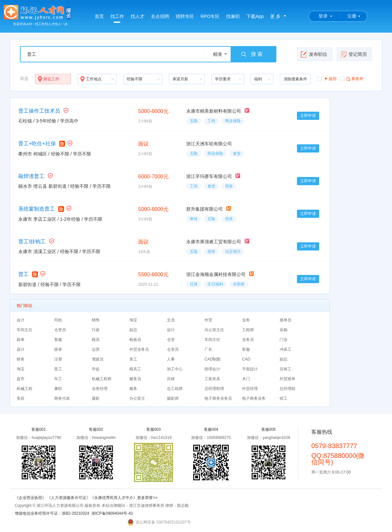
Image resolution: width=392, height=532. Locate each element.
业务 (246, 320)
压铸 (171, 379)
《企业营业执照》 (31, 498)
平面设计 (250, 369)
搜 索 (252, 54)
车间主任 (24, 330)
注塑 (58, 359)
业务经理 (100, 389)
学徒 (96, 369)
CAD (246, 359)
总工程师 (175, 389)
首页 (99, 16)
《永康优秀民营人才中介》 (114, 498)
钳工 (284, 398)
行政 (96, 330)
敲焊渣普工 (31, 176)
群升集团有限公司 (204, 209)
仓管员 (60, 330)
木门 (246, 379)
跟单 (21, 340)
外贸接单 (287, 379)
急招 (327, 78)
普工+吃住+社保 (37, 144)
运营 (96, 349)
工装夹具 (212, 379)
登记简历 (354, 54)
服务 (133, 389)
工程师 (248, 330)
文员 (171, 320)
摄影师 (173, 398)
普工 (24, 274)
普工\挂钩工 (32, 242)
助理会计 (212, 369)
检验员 (135, 340)
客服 (58, 340)
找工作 (117, 18)
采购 (284, 330)
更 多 (275, 16)
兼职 (58, 389)
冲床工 (286, 349)
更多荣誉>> (147, 498)
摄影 (96, 398)
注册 (352, 16)
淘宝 (133, 320)
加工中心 (175, 369)
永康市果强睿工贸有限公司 (214, 242)
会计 (21, 320)
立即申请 (308, 116)
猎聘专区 (185, 16)
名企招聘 (160, 16)
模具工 (135, 369)
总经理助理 (214, 389)
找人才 (138, 16)
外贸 (208, 320)
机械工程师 (102, 379)
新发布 (352, 78)
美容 (21, 398)
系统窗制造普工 (37, 209)
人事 (171, 359)
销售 (96, 320)
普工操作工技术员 (39, 111)
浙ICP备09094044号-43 (112, 513)
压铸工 (286, 369)
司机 (58, 320)
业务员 (248, 340)
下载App (255, 16)
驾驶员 (98, 359)
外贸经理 (250, 389)
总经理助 (287, 389)
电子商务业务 (254, 398)
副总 (133, 330)
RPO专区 (210, 16)
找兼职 (233, 16)
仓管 (171, 340)
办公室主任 (214, 330)
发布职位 (314, 54)
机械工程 (24, 389)
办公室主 (137, 398)
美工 (133, 359)
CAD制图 (212, 359)
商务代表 (62, 398)
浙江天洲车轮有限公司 (209, 144)
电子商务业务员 (218, 398)
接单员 (286, 320)
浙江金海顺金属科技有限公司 (216, 274)
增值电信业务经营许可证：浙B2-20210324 (52, 513)
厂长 (208, 349)
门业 (284, 340)
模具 (96, 340)
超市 (21, 379)
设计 (171, 330)
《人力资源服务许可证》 (69, 498)
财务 (21, 359)
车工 (58, 379)
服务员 (135, 379)
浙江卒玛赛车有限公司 (209, 176)
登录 (323, 16)
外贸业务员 (139, 349)
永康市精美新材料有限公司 (214, 111)
